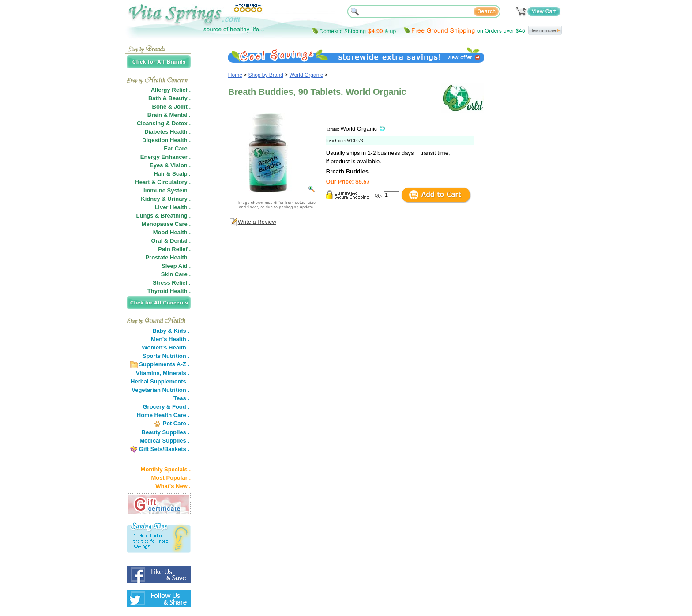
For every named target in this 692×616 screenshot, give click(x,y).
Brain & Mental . (169, 115)
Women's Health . (165, 347)
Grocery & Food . (166, 407)
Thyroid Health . (169, 291)
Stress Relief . (172, 283)
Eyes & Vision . (170, 165)
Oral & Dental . (171, 241)
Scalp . (181, 174)
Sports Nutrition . (166, 356)
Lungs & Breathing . (164, 216)
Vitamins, (149, 373)
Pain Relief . (174, 249)
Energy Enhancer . (165, 157)
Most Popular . (171, 478)
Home (235, 75)
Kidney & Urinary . (166, 199)
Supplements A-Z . (164, 364)
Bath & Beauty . (169, 98)
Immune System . (167, 190)
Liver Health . (173, 207)
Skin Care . (176, 274)
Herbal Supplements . (160, 381)
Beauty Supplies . (165, 432)
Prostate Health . (168, 257)
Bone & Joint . (171, 107)
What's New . (173, 486)
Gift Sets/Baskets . (164, 449)
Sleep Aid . (176, 266)
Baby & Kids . (171, 331)
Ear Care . (177, 148)
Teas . (181, 398)
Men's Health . (170, 339)
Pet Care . (176, 423)
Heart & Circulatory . (163, 182)
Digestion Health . (166, 140)
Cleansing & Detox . (164, 123)
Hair (159, 174)
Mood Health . (172, 232)
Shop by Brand (266, 75)
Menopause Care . (166, 224)
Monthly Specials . (166, 469)
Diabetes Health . (167, 132)
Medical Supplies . (164, 441)
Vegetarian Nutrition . (160, 390)
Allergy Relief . (171, 90)
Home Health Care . (163, 415)
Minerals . (176, 373)
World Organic (306, 75)
